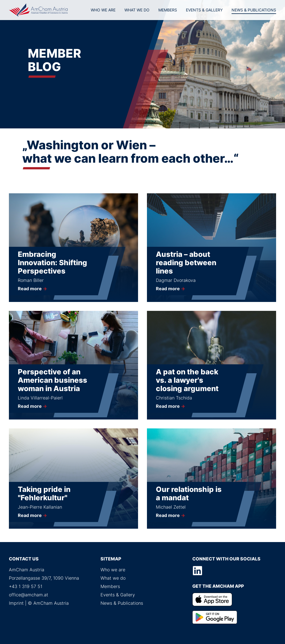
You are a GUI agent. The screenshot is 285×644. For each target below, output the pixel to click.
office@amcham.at (29, 595)
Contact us (24, 559)
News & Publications (254, 10)
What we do (137, 10)
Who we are (103, 10)
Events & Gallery (204, 10)
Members (168, 10)
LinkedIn (198, 571)
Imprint (16, 603)
